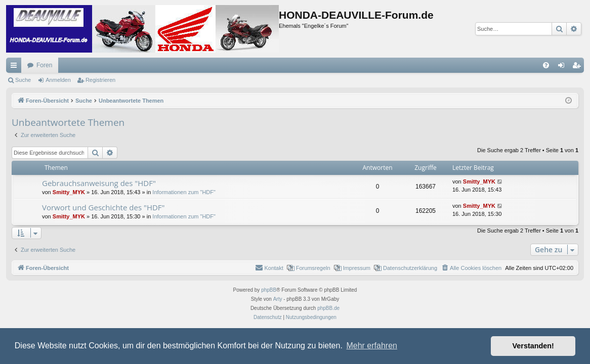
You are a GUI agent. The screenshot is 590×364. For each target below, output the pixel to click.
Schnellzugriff (16, 67)
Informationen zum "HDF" (184, 192)
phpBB (269, 290)
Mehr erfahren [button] (372, 346)
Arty (278, 299)
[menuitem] (546, 65)
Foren (44, 65)
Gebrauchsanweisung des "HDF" (99, 183)
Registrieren (100, 80)
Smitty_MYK (69, 192)
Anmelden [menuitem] (563, 67)
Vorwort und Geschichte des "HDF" (103, 207)
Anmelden (58, 80)
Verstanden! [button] (533, 346)
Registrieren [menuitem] (579, 67)
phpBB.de (328, 308)
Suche (23, 80)
